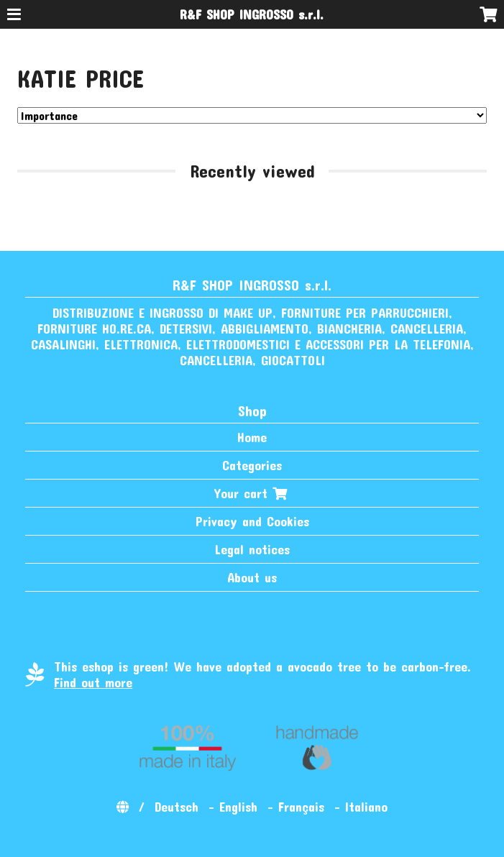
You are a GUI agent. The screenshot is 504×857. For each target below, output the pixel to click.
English (238, 807)
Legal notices (252, 549)
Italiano (366, 807)
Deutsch (177, 807)
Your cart (252, 493)
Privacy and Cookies (252, 521)
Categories (252, 465)
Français (301, 807)
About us (252, 577)
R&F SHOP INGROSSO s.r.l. (252, 14)
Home (252, 437)
